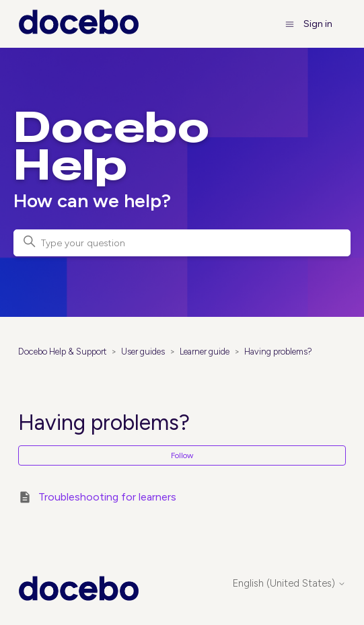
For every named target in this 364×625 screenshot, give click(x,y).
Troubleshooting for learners (107, 497)
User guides (143, 352)
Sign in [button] (318, 24)
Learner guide (205, 352)
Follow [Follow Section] (182, 455)
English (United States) (289, 584)
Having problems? (278, 352)
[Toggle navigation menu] (290, 24)
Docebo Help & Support (62, 352)
